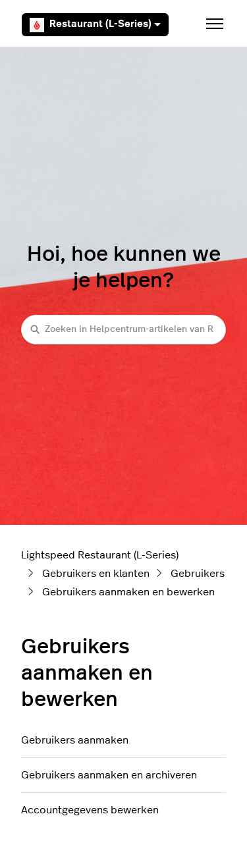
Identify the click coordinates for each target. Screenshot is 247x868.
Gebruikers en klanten (96, 574)
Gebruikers (198, 574)
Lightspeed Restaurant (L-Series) (100, 555)
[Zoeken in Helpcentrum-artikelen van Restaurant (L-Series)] (123, 330)
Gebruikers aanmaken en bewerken (128, 592)
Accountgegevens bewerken (90, 810)
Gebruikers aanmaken (75, 740)
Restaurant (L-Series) (95, 25)
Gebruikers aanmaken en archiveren (109, 775)
